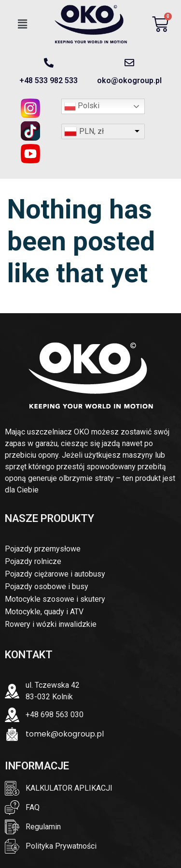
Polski (82, 106)
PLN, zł (91, 131)
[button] (23, 24)
